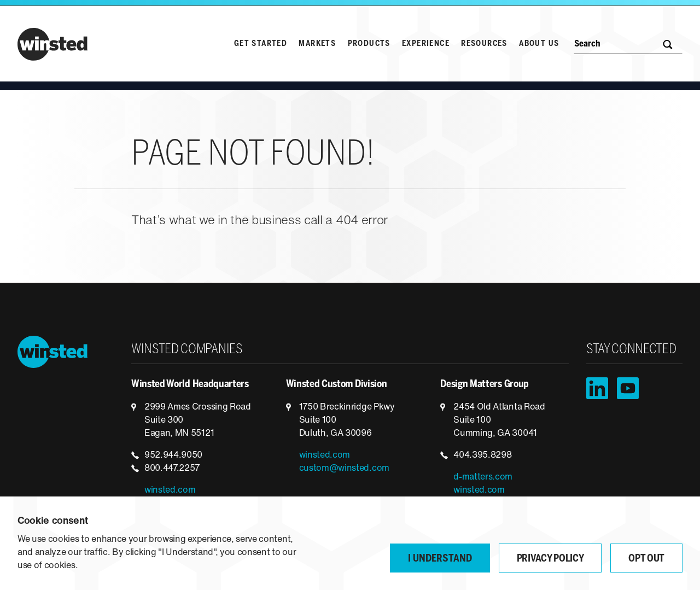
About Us (539, 44)
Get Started (261, 44)
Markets (317, 44)
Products (369, 44)
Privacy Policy (550, 559)
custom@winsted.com (344, 469)
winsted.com (170, 490)
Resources (484, 44)
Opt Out (646, 559)
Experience (426, 44)
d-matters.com (483, 477)
